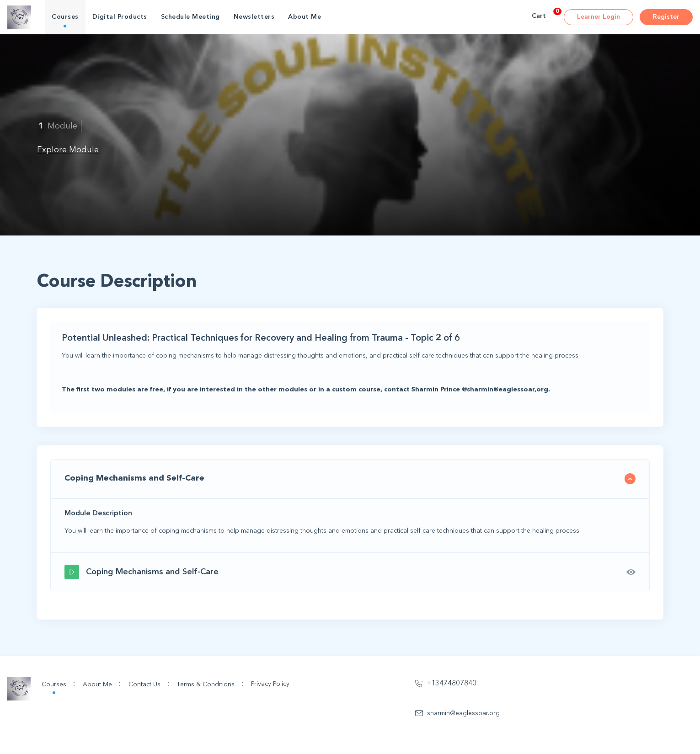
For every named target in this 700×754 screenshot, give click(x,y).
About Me (305, 17)
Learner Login (598, 17)
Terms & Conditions (210, 684)
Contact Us (149, 684)
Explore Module (68, 150)
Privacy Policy (270, 684)
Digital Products (120, 17)
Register (666, 17)
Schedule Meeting (190, 17)
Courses (65, 17)
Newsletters (254, 17)
